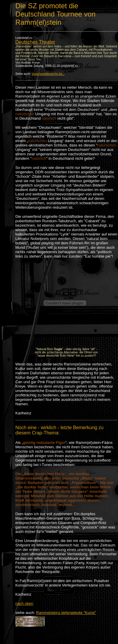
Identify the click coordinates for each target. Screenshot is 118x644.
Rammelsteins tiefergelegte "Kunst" (66, 613)
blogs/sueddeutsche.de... (48, 74)
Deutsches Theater (35, 42)
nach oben (24, 603)
